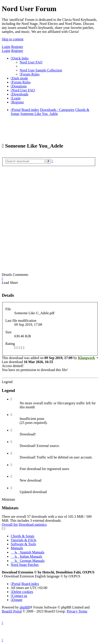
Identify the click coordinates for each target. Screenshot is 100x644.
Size (8, 332)
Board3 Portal (12, 611)
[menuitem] (31, 62)
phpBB (25, 607)
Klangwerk (86, 358)
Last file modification (21, 321)
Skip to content (13, 39)
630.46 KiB (23, 336)
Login (6, 47)
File (8, 309)
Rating (10, 344)
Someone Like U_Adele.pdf (34, 313)
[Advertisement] (50, 221)
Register (17, 47)
